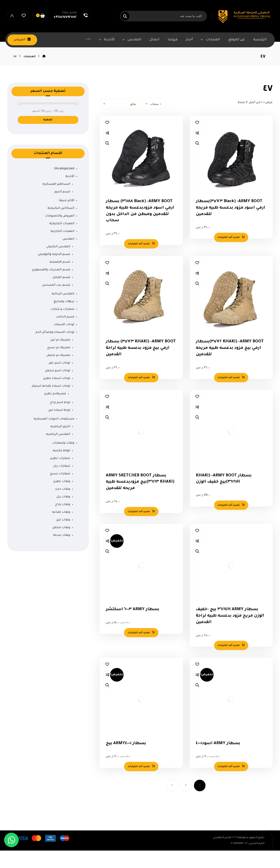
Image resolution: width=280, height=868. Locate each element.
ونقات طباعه (61, 528)
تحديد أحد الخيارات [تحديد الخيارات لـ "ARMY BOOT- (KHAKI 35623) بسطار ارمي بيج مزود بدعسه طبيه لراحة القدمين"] (139, 396)
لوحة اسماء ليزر (59, 426)
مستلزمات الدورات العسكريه (54, 435)
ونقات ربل (63, 513)
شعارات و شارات (62, 325)
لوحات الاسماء (64, 341)
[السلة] (43, 16)
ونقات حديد (63, 505)
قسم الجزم (62, 208)
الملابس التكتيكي (58, 263)
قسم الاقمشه (60, 278)
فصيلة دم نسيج (59, 364)
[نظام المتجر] (119, 120)
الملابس (68, 255)
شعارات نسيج (60, 490)
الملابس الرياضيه (58, 450)
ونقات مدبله (62, 551)
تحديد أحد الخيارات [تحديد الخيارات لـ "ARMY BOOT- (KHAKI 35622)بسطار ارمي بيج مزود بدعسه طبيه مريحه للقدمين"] (228, 396)
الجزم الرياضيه (60, 443)
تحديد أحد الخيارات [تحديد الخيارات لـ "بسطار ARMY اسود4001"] (228, 790)
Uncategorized (64, 185)
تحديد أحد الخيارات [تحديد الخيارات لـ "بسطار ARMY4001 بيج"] (139, 790)
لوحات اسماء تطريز (57, 395)
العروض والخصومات (60, 232)
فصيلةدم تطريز (55, 410)
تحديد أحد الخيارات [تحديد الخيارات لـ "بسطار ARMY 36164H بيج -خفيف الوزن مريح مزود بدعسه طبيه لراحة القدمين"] (228, 667)
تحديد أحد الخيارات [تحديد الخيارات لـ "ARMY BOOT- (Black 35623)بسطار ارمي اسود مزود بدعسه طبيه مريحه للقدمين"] (228, 254)
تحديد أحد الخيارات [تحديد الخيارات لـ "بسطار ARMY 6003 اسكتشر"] (139, 654)
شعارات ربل (62, 482)
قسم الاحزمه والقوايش (54, 270)
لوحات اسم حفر (59, 379)
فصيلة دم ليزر (60, 356)
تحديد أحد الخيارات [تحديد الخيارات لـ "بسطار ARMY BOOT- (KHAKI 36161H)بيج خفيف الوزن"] (228, 525)
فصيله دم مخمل (58, 371)
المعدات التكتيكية (62, 240)
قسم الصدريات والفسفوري (51, 286)
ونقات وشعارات (63, 459)
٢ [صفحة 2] (186, 809)
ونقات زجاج (63, 521)
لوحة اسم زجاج (60, 419)
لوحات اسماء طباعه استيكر (51, 402)
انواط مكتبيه (61, 467)
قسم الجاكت (65, 333)
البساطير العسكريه (56, 200)
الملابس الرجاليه (63, 310)
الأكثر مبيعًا (66, 217)
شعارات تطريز (60, 475)
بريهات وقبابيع (64, 318)
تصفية (48, 136)
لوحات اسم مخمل (58, 387)
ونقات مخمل (61, 544)
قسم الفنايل (61, 294)
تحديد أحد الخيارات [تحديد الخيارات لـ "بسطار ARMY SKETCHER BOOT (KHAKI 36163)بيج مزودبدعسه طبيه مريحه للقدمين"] (139, 532)
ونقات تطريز (62, 498)
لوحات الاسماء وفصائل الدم (55, 348)
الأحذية (70, 193)
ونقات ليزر (63, 536)
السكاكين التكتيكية (61, 224)
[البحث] (128, 16)
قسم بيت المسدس (56, 301)
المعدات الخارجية (62, 247)
